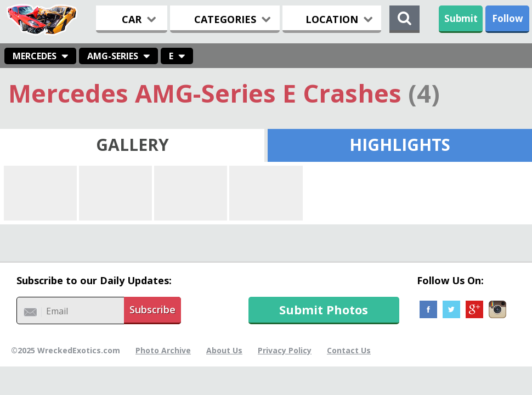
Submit (461, 18)
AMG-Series (113, 56)
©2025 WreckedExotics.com (66, 350)
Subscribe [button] (152, 309)
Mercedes (35, 56)
